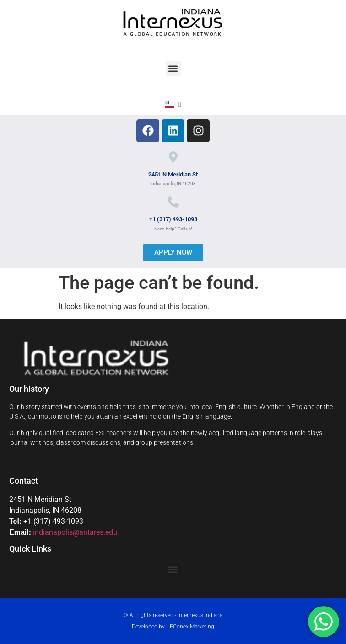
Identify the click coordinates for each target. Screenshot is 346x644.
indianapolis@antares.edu (75, 532)
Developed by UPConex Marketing (173, 627)
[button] (173, 68)
